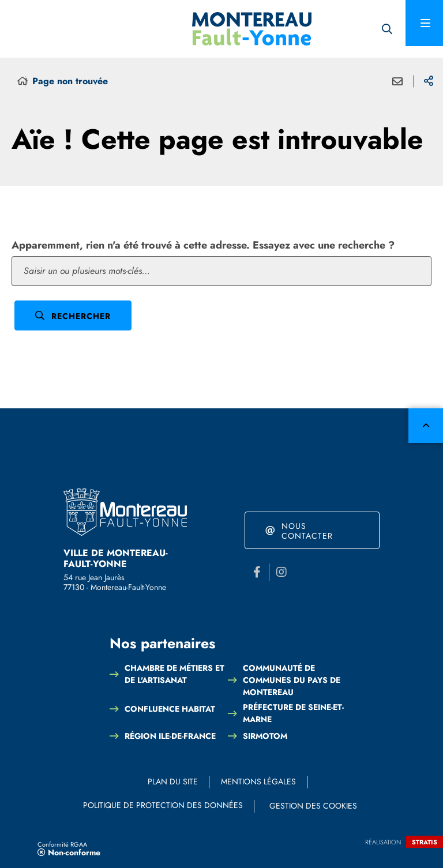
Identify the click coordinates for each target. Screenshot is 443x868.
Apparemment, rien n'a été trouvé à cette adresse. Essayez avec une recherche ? (203, 245)
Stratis (425, 842)
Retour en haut (426, 426)
